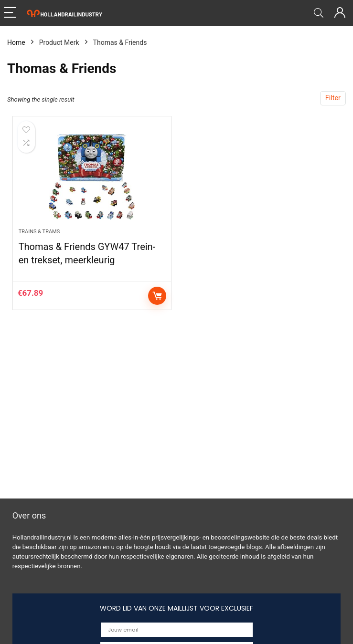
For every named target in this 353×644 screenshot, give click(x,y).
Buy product (157, 296)
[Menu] (11, 13)
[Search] (319, 13)
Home (16, 42)
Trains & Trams (39, 232)
